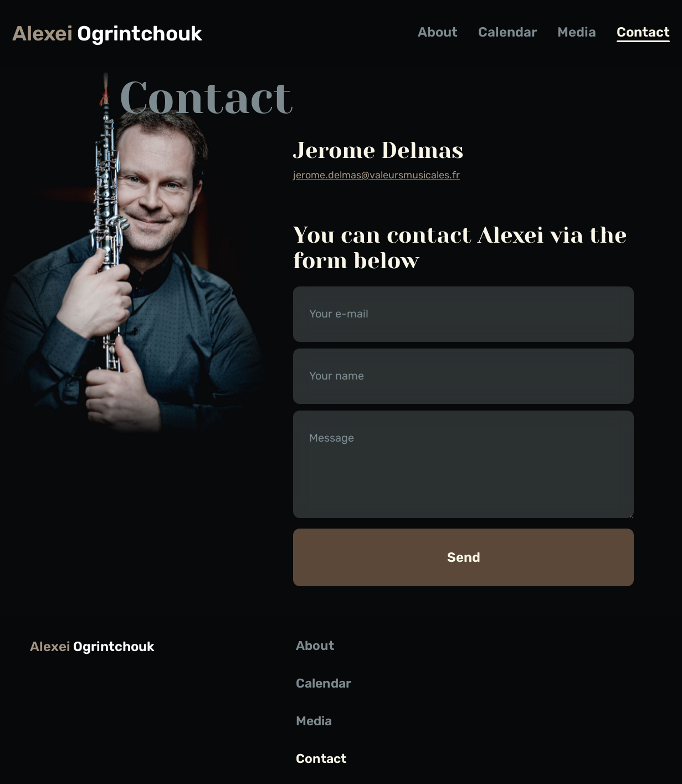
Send (464, 557)
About (438, 32)
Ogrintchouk (107, 34)
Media (577, 32)
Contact (643, 32)
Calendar (507, 32)
